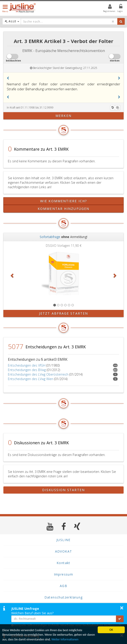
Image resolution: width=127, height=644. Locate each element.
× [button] (122, 608)
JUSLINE (63, 540)
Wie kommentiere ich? (63, 201)
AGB (63, 586)
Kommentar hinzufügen (63, 209)
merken (63, 116)
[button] (8, 78)
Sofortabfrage (50, 237)
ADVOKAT (64, 551)
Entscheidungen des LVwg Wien (31, 379)
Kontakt (63, 563)
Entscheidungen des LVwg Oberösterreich (38, 374)
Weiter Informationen (65, 639)
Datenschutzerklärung (64, 597)
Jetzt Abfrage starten (63, 313)
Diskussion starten (63, 490)
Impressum (64, 574)
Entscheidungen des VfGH (27, 365)
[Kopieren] (118, 108)
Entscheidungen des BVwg (27, 370)
